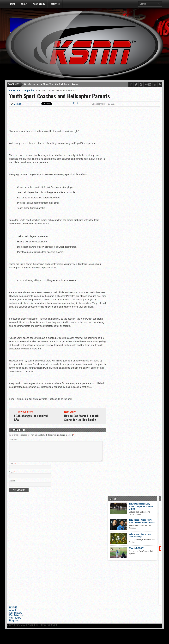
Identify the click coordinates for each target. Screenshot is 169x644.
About (24, 4)
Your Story (39, 4)
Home (12, 90)
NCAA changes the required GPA (31, 418)
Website (13, 485)
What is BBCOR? (126, 552)
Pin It (75, 103)
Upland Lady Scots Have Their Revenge (130, 539)
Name (13, 467)
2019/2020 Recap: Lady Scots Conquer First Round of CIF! (131, 510)
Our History (16, 617)
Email (12, 476)
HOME (12, 4)
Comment (14, 440)
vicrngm (18, 104)
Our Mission (16, 619)
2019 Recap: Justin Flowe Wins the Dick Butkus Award (51, 84)
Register (55, 4)
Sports (20, 90)
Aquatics (30, 90)
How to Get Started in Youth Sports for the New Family (81, 418)
